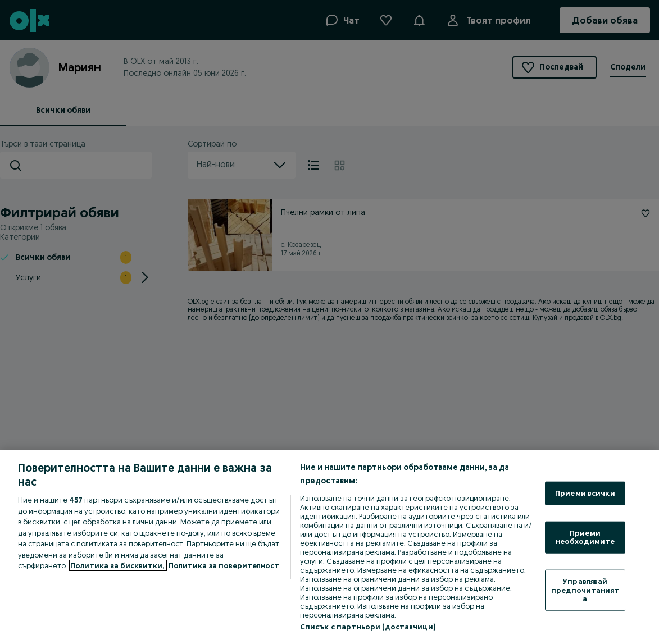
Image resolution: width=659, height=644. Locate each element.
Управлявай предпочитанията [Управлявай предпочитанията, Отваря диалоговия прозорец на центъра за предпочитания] (585, 590)
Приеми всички (585, 493)
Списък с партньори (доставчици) (368, 627)
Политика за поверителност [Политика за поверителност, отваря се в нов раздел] (224, 565)
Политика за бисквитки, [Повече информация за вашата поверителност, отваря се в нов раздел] (118, 565)
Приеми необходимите (585, 537)
